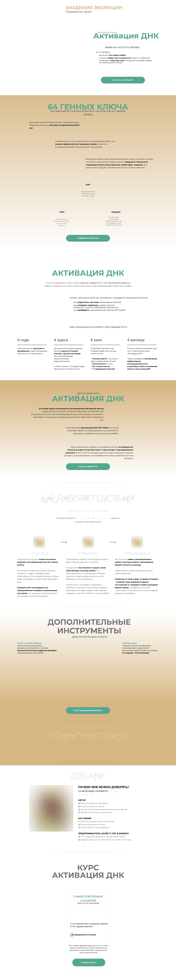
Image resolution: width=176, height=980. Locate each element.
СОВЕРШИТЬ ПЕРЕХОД (88, 238)
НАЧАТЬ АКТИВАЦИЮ (123, 80)
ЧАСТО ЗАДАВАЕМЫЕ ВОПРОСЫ (88, 710)
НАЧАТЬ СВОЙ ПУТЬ (88, 467)
